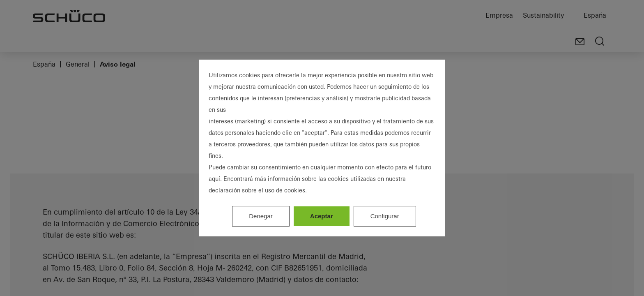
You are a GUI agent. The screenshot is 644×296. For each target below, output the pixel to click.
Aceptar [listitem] (322, 216)
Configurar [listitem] (385, 216)
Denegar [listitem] (261, 216)
